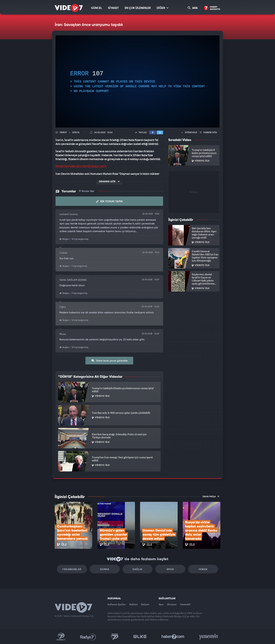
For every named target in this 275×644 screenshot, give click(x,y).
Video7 (63, 133)
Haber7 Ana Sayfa (212, 8)
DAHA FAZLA (211, 496)
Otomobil (185, 604)
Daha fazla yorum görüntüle (109, 361)
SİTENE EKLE (189, 133)
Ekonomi (172, 604)
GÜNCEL (97, 8)
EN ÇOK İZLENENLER (138, 8)
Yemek (203, 569)
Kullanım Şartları (117, 604)
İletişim (145, 604)
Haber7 (173, 637)
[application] (137, 81)
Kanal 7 (61, 637)
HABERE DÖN (208, 133)
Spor (170, 569)
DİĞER (163, 8)
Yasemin (209, 637)
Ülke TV (140, 637)
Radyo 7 (88, 637)
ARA (193, 8)
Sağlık (137, 569)
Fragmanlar (72, 569)
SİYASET (113, 8)
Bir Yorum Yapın (109, 201)
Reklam (133, 604)
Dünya (105, 569)
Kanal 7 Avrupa (115, 637)
